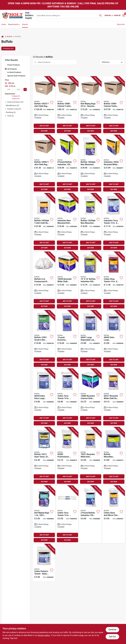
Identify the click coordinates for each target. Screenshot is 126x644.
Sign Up (117, 15)
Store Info (121, 24)
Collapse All (16, 96)
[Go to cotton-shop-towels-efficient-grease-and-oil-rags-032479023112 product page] (113, 281)
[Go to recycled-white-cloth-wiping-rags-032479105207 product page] (67, 281)
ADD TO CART (44, 126)
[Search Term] (69, 16)
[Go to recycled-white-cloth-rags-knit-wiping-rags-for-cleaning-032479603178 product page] (113, 397)
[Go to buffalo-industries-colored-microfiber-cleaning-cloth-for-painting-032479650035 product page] (90, 281)
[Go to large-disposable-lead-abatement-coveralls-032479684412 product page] (90, 339)
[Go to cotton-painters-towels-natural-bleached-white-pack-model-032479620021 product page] (44, 563)
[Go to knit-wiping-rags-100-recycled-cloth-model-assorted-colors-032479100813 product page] (44, 514)
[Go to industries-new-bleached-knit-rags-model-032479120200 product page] (67, 222)
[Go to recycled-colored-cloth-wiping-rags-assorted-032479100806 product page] (90, 397)
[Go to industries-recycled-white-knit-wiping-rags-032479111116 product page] (113, 164)
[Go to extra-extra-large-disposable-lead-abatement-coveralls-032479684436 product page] (44, 397)
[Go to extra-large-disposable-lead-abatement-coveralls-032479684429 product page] (113, 339)
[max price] (18, 89)
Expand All (16, 99)
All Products (12, 69)
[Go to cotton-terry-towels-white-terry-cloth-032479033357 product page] (67, 514)
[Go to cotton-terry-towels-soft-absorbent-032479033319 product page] (67, 397)
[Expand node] (6, 102)
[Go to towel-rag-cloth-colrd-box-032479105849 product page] (113, 105)
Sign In (108, 15)
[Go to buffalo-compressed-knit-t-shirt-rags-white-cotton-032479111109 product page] (44, 281)
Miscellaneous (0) (12, 105)
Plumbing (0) (11, 112)
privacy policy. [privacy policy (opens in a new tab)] (44, 635)
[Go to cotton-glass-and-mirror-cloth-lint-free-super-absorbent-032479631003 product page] (113, 514)
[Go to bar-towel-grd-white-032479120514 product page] (44, 339)
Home (4, 24)
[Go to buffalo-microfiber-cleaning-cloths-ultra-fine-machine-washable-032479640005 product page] (113, 456)
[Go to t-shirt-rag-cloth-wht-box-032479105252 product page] (44, 105)
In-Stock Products (14, 72)
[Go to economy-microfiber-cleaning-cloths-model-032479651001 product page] (67, 339)
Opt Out (112, 637)
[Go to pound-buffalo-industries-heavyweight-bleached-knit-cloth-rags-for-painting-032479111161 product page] (67, 164)
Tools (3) (10, 116)
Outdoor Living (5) (14, 109)
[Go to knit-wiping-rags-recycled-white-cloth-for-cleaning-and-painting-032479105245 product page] (90, 105)
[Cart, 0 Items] (124, 15)
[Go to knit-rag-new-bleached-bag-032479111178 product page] (90, 164)
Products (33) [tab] (8, 49)
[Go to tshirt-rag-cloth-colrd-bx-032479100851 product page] (67, 105)
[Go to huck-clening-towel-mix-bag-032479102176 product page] (44, 456)
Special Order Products (16, 76)
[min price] (9, 89)
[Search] (101, 15)
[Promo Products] (6, 65)
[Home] (2, 37)
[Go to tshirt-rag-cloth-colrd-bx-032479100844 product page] (44, 164)
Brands (25, 24)
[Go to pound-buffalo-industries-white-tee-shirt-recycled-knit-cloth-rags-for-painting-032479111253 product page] (90, 514)
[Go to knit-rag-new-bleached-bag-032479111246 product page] (90, 222)
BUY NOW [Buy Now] (44, 131)
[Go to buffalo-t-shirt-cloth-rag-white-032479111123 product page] (44, 222)
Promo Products (14, 65)
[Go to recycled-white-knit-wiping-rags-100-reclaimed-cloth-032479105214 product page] (90, 456)
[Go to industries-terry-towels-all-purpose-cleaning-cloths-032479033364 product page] (113, 222)
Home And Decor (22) (15, 102)
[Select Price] (25, 89)
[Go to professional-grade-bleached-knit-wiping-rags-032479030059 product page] (67, 456)
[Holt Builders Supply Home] (12, 15)
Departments (13, 24)
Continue (112, 630)
